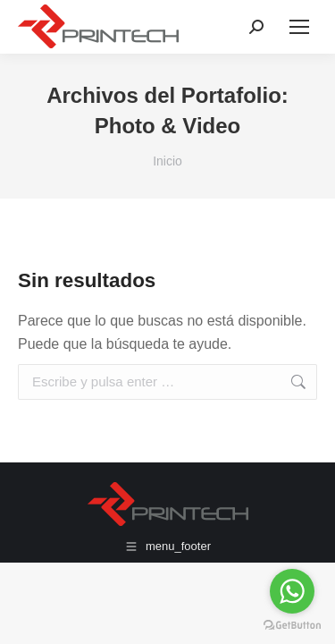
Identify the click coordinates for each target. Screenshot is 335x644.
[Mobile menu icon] (299, 27)
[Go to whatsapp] (292, 591)
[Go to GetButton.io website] (292, 626)
